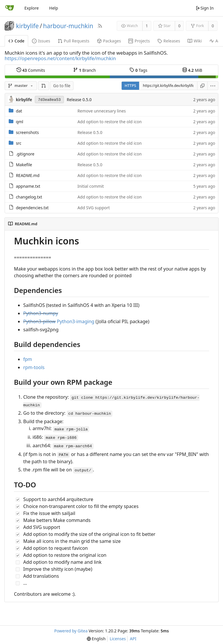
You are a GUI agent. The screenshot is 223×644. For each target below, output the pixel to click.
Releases (169, 41)
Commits (31, 70)
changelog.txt (29, 197)
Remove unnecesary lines (102, 111)
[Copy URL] (202, 86)
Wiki (195, 41)
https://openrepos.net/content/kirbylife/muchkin (60, 58)
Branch (84, 70)
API (133, 639)
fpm (28, 359)
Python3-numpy (41, 313)
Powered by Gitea (71, 631)
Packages (109, 41)
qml (20, 122)
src (19, 143)
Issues (41, 41)
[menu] (213, 86)
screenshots (27, 132)
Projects (139, 41)
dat (19, 111)
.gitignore (25, 154)
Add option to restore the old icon (110, 122)
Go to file (62, 86)
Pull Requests (74, 41)
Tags (138, 70)
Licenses (118, 639)
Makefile (24, 165)
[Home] (10, 8)
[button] (44, 86)
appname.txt (28, 186)
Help (54, 8)
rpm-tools (34, 367)
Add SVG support (94, 208)
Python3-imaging (76, 321)
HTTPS (130, 85)
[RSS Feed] (100, 26)
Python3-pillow (39, 321)
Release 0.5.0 (79, 100)
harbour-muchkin (68, 26)
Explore (32, 8)
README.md (28, 175)
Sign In (205, 8)
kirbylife (27, 26)
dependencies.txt (32, 208)
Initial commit (91, 186)
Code (16, 41)
